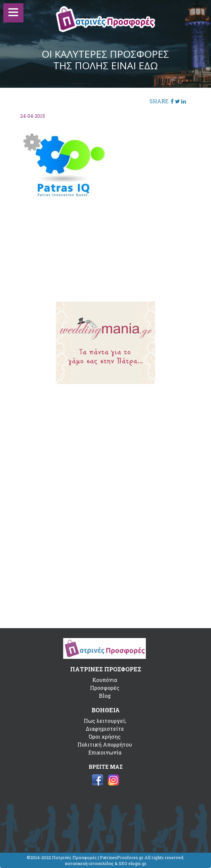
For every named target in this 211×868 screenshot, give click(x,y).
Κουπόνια (105, 680)
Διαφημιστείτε (105, 729)
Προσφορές (105, 688)
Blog (105, 696)
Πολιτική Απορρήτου (105, 744)
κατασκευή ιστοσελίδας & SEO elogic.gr (106, 863)
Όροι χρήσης (105, 737)
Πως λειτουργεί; (105, 721)
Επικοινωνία (105, 752)
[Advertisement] (105, 245)
